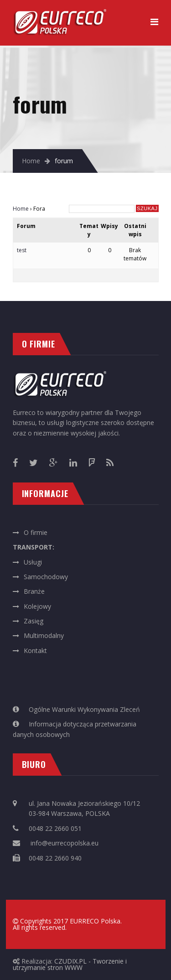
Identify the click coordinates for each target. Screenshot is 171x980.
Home (31, 161)
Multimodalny (44, 635)
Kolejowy (37, 606)
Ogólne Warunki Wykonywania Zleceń (84, 709)
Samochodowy (46, 577)
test (22, 250)
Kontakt (35, 651)
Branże (34, 591)
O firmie (36, 532)
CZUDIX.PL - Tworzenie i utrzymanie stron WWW (70, 964)
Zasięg (34, 621)
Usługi (33, 562)
